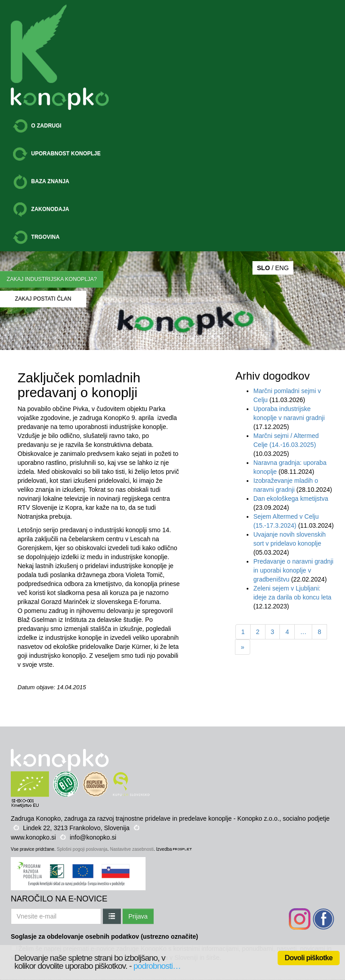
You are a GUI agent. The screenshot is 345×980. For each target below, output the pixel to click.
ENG (282, 268)
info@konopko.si (93, 837)
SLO (263, 268)
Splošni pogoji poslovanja (82, 849)
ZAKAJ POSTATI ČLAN (43, 299)
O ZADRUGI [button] (37, 126)
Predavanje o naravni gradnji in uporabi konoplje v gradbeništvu (293, 570)
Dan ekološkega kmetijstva (291, 499)
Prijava (138, 916)
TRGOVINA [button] (36, 237)
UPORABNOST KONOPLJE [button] (57, 154)
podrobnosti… (157, 966)
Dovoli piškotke (309, 958)
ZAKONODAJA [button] (41, 210)
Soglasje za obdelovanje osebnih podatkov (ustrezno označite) (104, 936)
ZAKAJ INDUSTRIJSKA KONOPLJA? (52, 279)
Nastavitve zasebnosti (132, 849)
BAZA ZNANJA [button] (41, 182)
